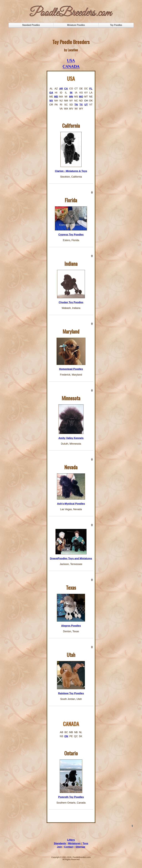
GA (51, 93)
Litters (71, 840)
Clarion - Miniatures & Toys (71, 171)
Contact (69, 847)
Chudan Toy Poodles (71, 302)
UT (86, 105)
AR (61, 89)
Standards (60, 843)
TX (81, 105)
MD (56, 97)
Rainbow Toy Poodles (71, 693)
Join (59, 847)
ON (66, 736)
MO (81, 97)
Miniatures (74, 843)
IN (71, 93)
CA (66, 89)
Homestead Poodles (71, 369)
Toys (85, 843)
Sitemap (80, 847)
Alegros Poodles (71, 626)
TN (76, 105)
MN (71, 97)
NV (51, 101)
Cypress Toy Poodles (71, 235)
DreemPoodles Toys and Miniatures (71, 558)
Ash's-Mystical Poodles (71, 504)
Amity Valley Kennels (71, 438)
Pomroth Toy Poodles (71, 797)
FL (91, 89)
